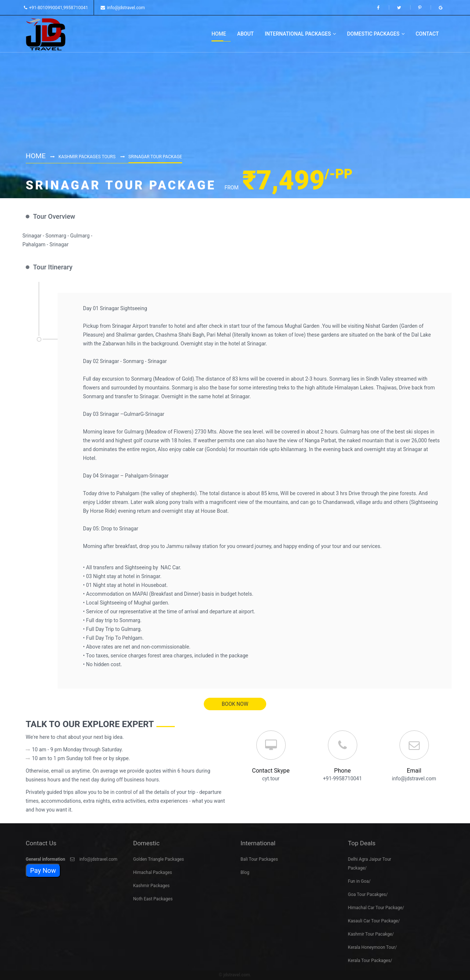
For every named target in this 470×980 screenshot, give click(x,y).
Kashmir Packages (152, 885)
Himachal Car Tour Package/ (376, 907)
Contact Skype (271, 771)
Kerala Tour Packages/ (370, 959)
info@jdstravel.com (123, 8)
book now (235, 704)
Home (36, 155)
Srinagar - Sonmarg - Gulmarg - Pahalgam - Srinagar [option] (57, 240)
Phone (342, 771)
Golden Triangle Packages (159, 858)
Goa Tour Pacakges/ (368, 893)
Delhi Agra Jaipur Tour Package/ (370, 863)
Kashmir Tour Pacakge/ (371, 933)
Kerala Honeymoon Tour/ (373, 946)
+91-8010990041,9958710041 (56, 8)
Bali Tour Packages (259, 858)
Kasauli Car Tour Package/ (374, 920)
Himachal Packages (153, 871)
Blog (245, 871)
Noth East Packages (153, 898)
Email (414, 771)
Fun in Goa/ (359, 880)
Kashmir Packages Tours (88, 156)
